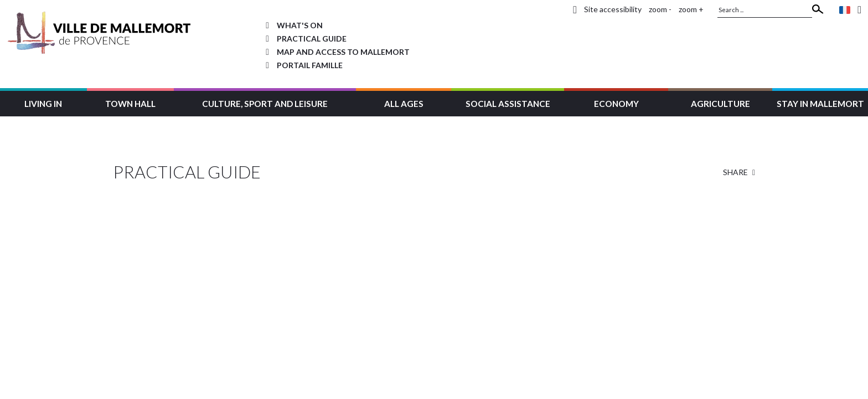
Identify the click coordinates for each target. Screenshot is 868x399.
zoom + (691, 9)
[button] (43, 102)
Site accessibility (613, 9)
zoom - (660, 9)
